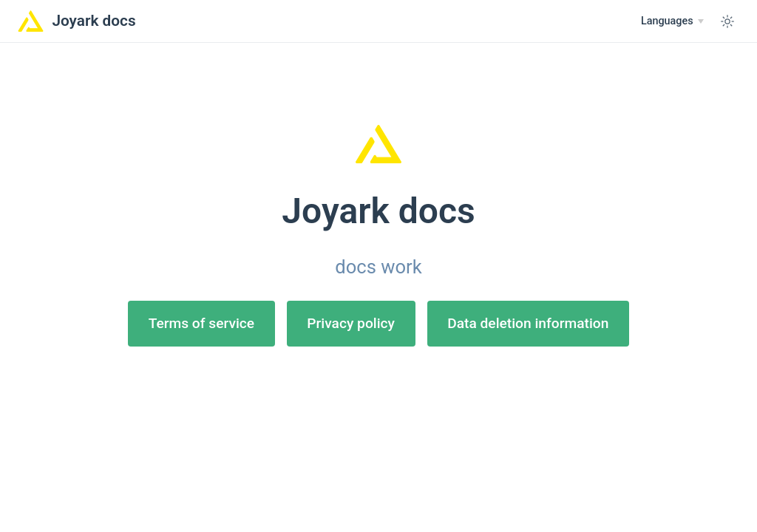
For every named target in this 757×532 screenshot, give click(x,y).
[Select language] (672, 21)
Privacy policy (351, 323)
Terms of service (201, 323)
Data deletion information (528, 323)
